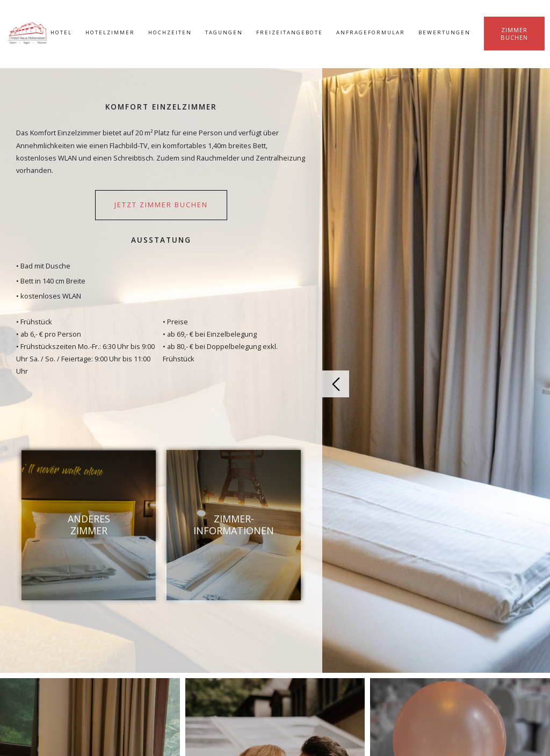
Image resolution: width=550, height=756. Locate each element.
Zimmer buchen (514, 33)
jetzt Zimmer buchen (161, 205)
